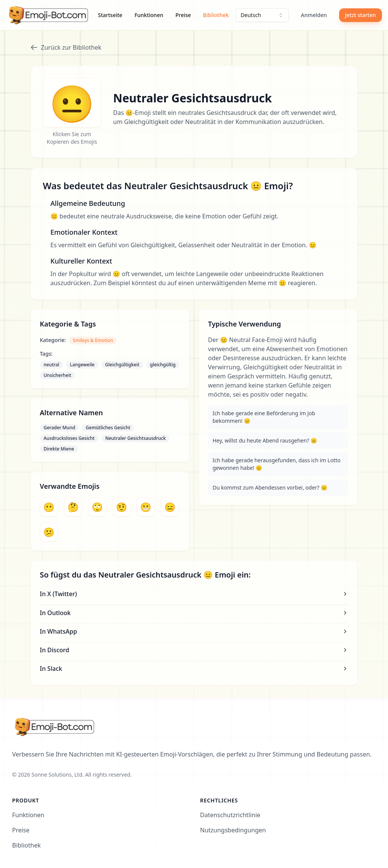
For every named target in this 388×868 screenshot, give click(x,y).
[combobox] (262, 15)
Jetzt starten (361, 15)
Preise (183, 15)
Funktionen (149, 15)
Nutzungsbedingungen (233, 830)
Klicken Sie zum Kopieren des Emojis (72, 138)
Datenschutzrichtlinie (230, 815)
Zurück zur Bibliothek (66, 47)
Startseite (110, 15)
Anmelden (314, 15)
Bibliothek (216, 15)
